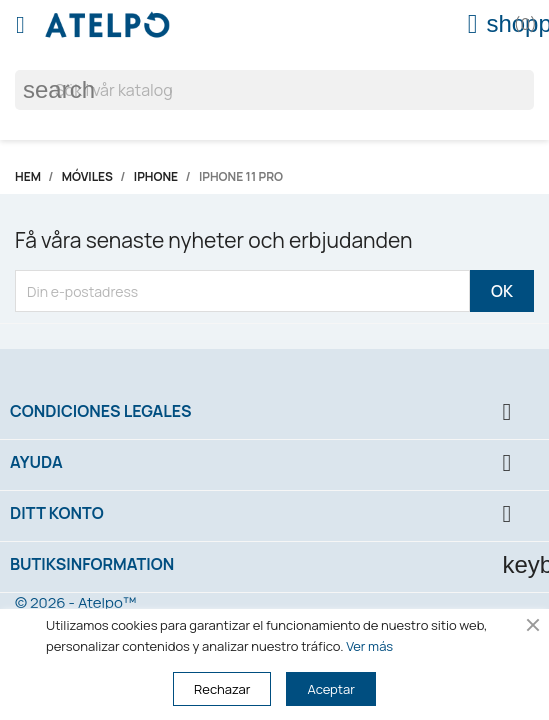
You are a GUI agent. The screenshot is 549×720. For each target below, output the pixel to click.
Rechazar (222, 689)
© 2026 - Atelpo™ (75, 602)
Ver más (369, 646)
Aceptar (330, 689)
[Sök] (274, 90)
